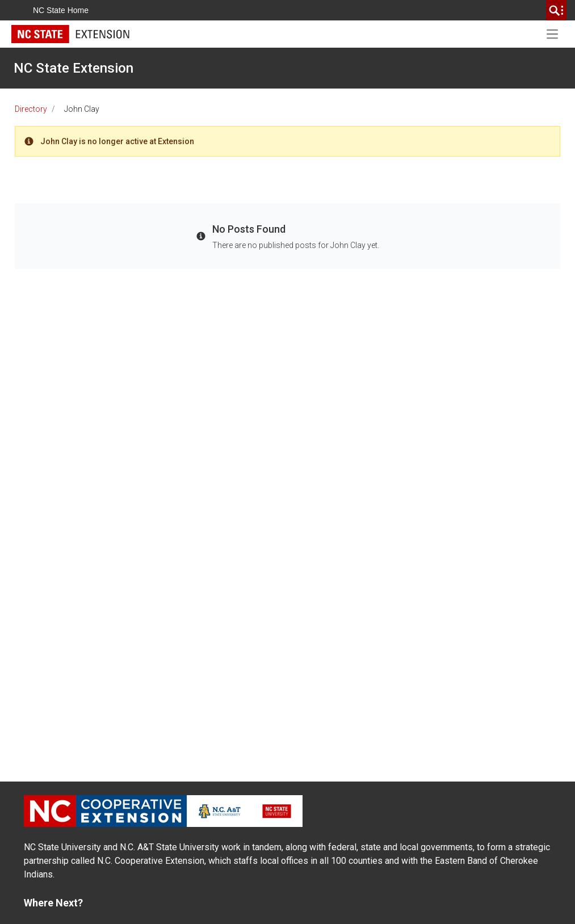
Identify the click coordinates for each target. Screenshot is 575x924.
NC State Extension (74, 68)
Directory (31, 109)
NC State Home (61, 10)
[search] (556, 10)
